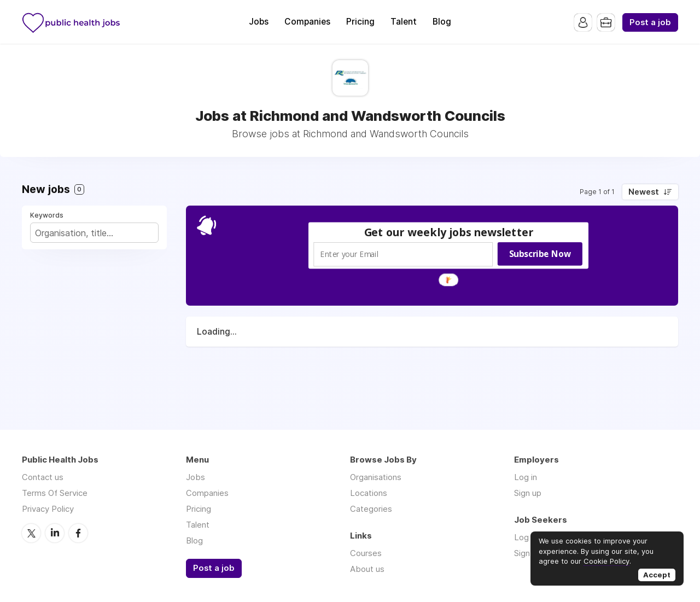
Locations (369, 493)
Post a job (650, 22)
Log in (526, 477)
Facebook (78, 533)
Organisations (376, 477)
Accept (657, 575)
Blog (442, 22)
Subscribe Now (540, 254)
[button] (449, 232)
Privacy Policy (48, 509)
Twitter (31, 533)
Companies (307, 22)
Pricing (360, 22)
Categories (371, 509)
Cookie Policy (606, 561)
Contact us (43, 477)
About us (367, 569)
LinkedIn (55, 533)
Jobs (259, 22)
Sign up (528, 493)
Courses (366, 553)
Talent (404, 22)
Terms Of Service (55, 493)
